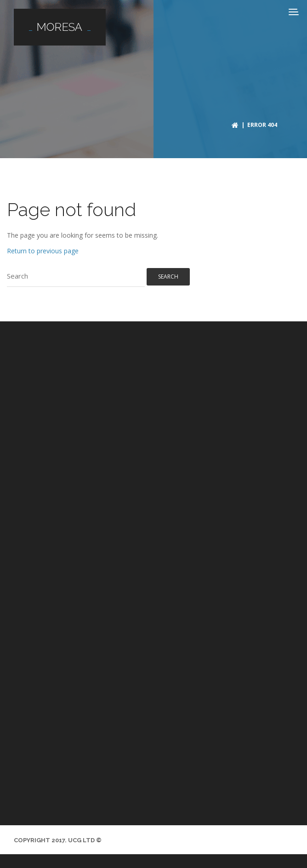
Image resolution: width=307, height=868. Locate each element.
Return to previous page (43, 251)
